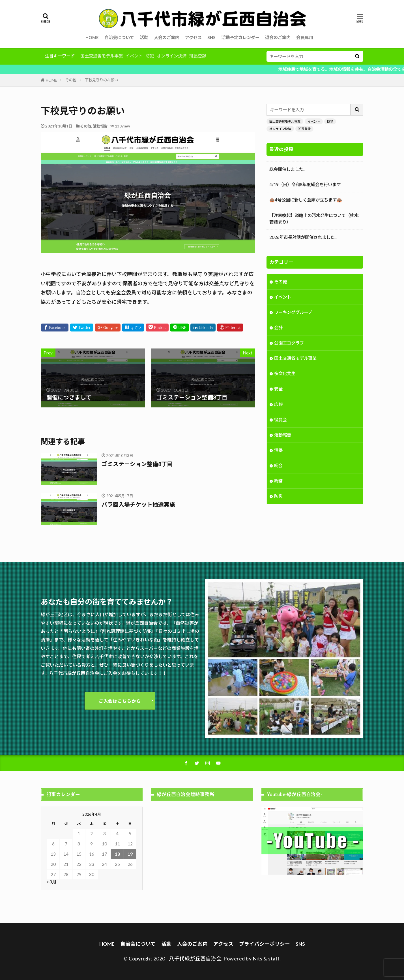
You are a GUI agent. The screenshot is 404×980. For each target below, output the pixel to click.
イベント (134, 56)
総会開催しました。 (288, 169)
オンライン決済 (172, 56)
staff (274, 958)
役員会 (281, 420)
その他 (71, 80)
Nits (258, 958)
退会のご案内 (278, 37)
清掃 (278, 451)
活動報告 (100, 126)
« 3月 (51, 882)
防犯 (150, 56)
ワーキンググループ (293, 313)
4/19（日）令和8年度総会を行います (305, 184)
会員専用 (305, 37)
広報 (278, 405)
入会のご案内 (167, 37)
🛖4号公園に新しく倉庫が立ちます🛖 (306, 200)
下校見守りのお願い (101, 80)
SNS (211, 37)
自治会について (119, 37)
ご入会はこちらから (120, 701)
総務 (278, 481)
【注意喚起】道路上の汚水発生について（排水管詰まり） (314, 219)
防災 (278, 497)
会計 (278, 328)
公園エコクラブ (289, 343)
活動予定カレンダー (240, 37)
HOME (92, 37)
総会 (278, 466)
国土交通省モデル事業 (102, 56)
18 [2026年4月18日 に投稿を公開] (117, 854)
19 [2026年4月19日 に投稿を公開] (130, 854)
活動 (144, 37)
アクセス (193, 37)
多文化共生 (285, 374)
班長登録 (198, 56)
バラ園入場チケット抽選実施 (138, 504)
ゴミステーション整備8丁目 (137, 464)
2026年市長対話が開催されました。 (304, 237)
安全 (278, 389)
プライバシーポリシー (265, 944)
